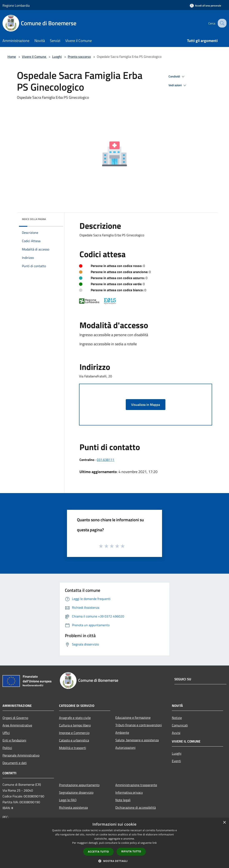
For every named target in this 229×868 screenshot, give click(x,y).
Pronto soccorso (79, 57)
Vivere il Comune (34, 57)
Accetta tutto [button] (98, 852)
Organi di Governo (15, 718)
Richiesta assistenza (73, 807)
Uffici (6, 733)
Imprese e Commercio (74, 733)
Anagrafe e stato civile (75, 718)
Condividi (177, 77)
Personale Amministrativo (21, 755)
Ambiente (122, 733)
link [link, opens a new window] (155, 843)
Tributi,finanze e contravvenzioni (139, 725)
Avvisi (176, 733)
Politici (7, 748)
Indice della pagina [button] (34, 219)
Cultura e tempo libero (75, 725)
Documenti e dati (15, 763)
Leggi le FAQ (68, 800)
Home (12, 57)
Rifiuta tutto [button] (131, 851)
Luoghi (57, 57)
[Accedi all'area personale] (205, 6)
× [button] (224, 823)
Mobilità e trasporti (73, 748)
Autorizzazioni (125, 748)
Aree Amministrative (17, 725)
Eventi (176, 761)
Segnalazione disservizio (76, 792)
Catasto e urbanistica (74, 740)
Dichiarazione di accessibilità (136, 807)
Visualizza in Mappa (146, 405)
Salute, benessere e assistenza (137, 740)
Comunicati (180, 725)
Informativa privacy (129, 792)
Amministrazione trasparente (136, 785)
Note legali (123, 800)
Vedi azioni (178, 85)
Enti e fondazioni (14, 740)
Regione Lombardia (16, 5)
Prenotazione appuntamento (79, 785)
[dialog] (114, 843)
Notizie (177, 718)
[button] (114, 861)
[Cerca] (221, 23)
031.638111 (106, 460)
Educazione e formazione (133, 717)
